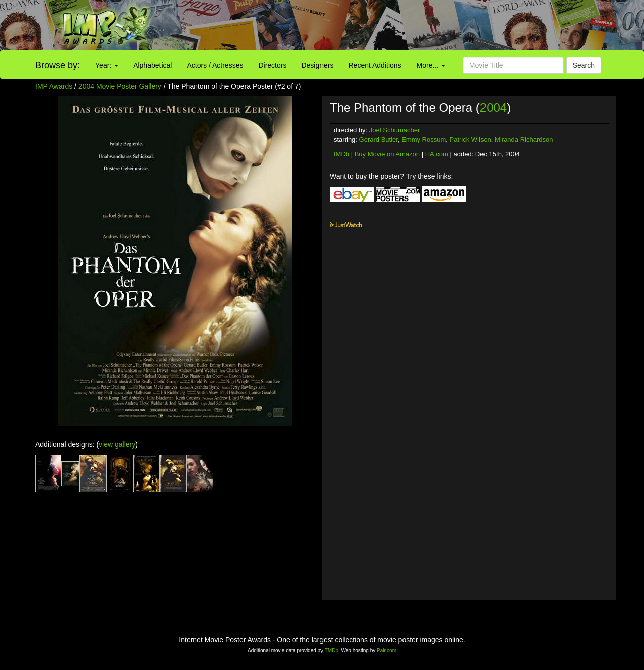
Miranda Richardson (524, 140)
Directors (272, 65)
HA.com (437, 154)
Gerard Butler (379, 140)
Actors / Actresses (215, 65)
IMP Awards (54, 86)
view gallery (117, 444)
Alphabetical (152, 65)
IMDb (341, 154)
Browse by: (58, 65)
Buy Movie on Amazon (387, 154)
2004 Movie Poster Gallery (120, 86)
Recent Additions (375, 65)
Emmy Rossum (424, 140)
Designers (317, 65)
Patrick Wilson (470, 140)
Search (584, 65)
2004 (493, 107)
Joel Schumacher (394, 130)
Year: (107, 65)
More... (431, 65)
